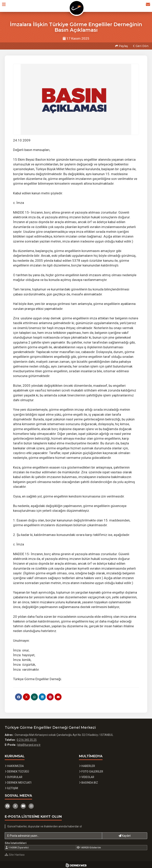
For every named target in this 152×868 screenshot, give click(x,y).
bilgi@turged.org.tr (29, 744)
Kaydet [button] (125, 834)
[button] (5, 6)
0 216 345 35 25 (27, 739)
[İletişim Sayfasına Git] (146, 6)
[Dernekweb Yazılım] (76, 864)
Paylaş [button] (121, 45)
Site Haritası (15, 853)
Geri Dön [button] (140, 45)
